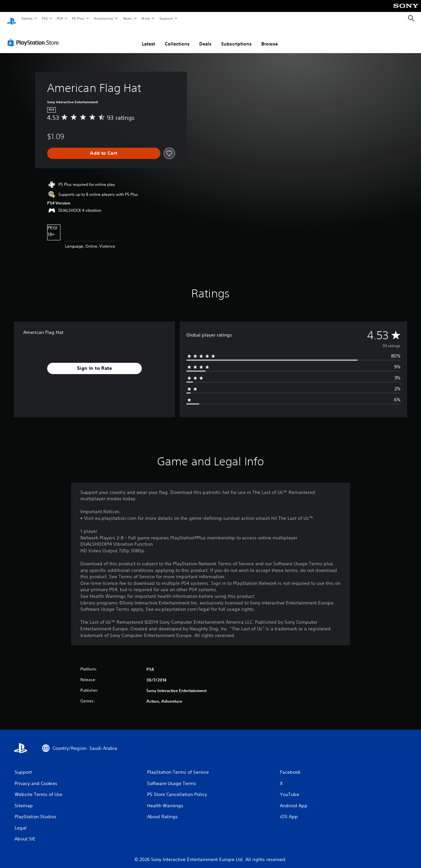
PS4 (60, 18)
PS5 (45, 18)
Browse (270, 38)
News (128, 18)
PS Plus (78, 18)
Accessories (103, 18)
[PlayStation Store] (35, 36)
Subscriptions (236, 38)
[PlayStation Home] (12, 19)
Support (166, 18)
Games (27, 18)
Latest (148, 38)
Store (146, 18)
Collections (177, 38)
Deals (205, 38)
